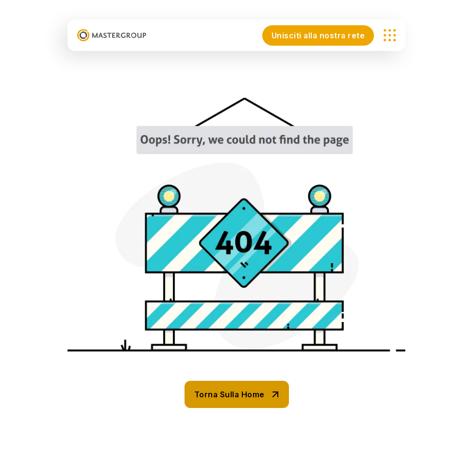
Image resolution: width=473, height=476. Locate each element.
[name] (390, 35)
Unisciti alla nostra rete (318, 35)
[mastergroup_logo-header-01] (112, 35)
